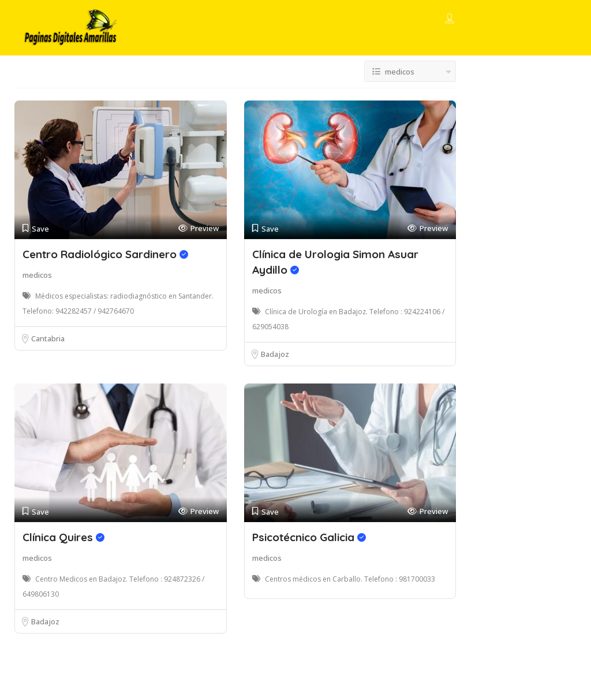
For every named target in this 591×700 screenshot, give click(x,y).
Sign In (471, 20)
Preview (199, 228)
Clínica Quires (63, 537)
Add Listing (528, 19)
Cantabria (48, 338)
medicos (37, 275)
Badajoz (275, 354)
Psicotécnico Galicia (309, 537)
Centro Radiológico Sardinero (105, 254)
